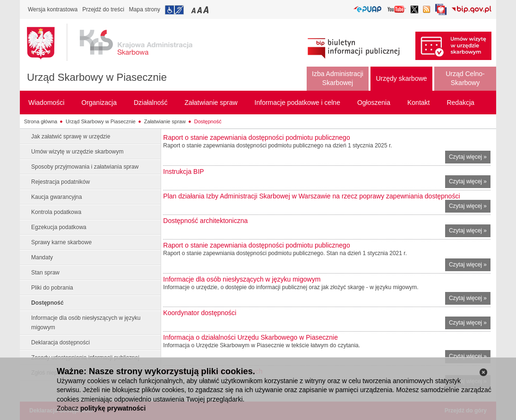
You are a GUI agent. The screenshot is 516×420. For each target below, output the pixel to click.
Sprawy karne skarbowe (61, 242)
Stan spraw (45, 273)
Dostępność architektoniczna (205, 221)
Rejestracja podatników (60, 182)
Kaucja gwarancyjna (56, 197)
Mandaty (42, 257)
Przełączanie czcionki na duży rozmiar (207, 10)
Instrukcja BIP (183, 171)
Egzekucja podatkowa (59, 227)
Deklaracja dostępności (60, 343)
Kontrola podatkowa (56, 212)
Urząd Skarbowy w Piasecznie (97, 77)
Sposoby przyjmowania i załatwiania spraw (85, 167)
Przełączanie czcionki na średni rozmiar (200, 10)
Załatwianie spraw (165, 121)
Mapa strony (145, 9)
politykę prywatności (113, 408)
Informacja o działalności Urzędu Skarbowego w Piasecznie (250, 337)
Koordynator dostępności (200, 313)
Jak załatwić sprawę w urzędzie (71, 137)
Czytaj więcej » (470, 158)
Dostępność (208, 121)
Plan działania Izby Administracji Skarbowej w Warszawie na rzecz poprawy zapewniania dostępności (311, 196)
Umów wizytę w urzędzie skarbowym (77, 152)
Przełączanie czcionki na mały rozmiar (194, 10)
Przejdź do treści (103, 9)
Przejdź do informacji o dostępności (174, 10)
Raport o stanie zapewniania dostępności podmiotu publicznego (256, 137)
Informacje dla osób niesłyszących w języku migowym (86, 323)
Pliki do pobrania (52, 288)
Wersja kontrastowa (53, 9)
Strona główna (41, 121)
